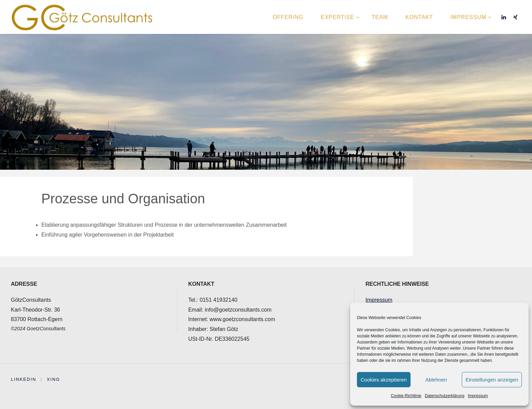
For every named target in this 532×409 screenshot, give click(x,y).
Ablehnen (436, 380)
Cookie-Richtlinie (406, 396)
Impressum (478, 396)
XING (53, 379)
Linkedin (24, 379)
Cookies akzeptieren (384, 380)
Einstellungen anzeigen (492, 380)
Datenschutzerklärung (445, 396)
